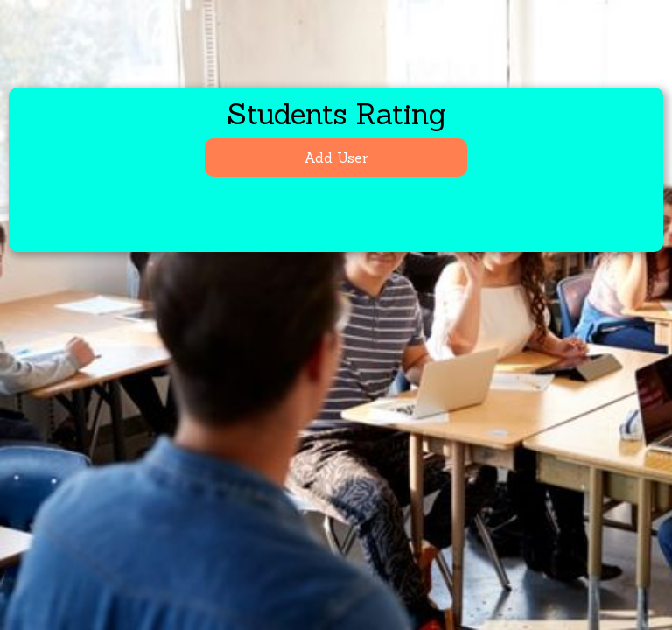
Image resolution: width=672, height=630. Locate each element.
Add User (336, 157)
